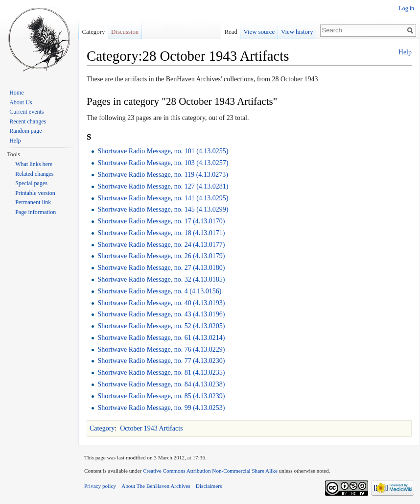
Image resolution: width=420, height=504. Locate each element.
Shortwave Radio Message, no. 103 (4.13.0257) (163, 163)
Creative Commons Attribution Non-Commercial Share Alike (210, 471)
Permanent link (33, 202)
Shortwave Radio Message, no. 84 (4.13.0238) (161, 384)
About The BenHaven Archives (156, 486)
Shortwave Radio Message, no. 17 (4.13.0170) (161, 221)
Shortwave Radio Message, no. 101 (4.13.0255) (163, 151)
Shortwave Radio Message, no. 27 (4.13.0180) (161, 268)
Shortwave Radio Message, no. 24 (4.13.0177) (161, 245)
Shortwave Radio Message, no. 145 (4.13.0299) (163, 209)
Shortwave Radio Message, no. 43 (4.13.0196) (161, 314)
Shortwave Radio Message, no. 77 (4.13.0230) (161, 361)
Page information (35, 212)
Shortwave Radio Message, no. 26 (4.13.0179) (161, 256)
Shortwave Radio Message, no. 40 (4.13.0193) (161, 303)
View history (297, 32)
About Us (21, 102)
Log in (406, 8)
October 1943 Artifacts (151, 428)
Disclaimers (209, 486)
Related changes (34, 174)
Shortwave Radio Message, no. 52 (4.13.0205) (161, 326)
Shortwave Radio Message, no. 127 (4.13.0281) (163, 186)
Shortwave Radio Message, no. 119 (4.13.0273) (163, 175)
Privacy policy (100, 486)
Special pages (31, 183)
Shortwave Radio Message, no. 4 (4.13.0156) (159, 291)
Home (16, 93)
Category (102, 428)
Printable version (35, 193)
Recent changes (28, 121)
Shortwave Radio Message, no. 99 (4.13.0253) (161, 408)
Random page (25, 131)
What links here (34, 164)
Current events (26, 112)
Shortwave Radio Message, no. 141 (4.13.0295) (163, 198)
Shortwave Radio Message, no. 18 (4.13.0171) (161, 233)
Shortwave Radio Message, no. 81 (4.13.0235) (161, 372)
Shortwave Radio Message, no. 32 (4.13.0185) (161, 279)
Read (231, 32)
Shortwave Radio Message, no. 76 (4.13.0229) (161, 349)
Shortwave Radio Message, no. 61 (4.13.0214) (161, 338)
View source (259, 32)
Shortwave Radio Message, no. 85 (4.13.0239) (161, 396)
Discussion (125, 32)
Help (405, 52)
